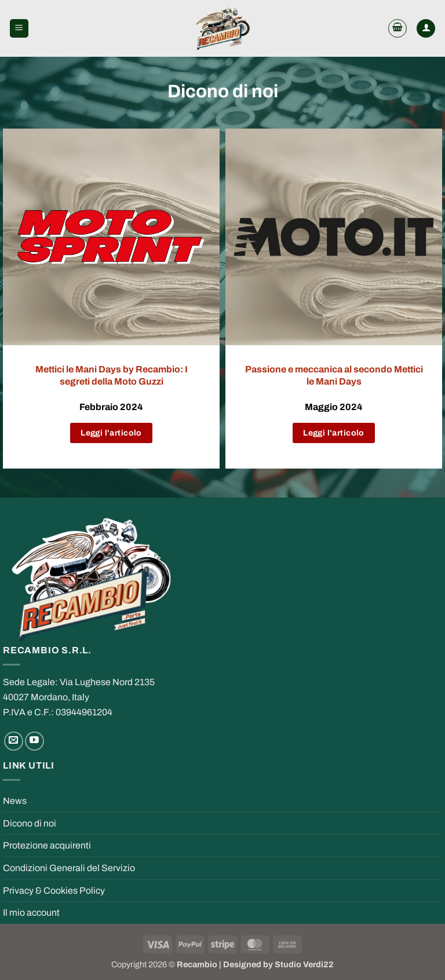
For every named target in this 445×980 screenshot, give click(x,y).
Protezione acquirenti (47, 845)
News (15, 801)
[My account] (426, 29)
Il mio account (31, 913)
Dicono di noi (30, 823)
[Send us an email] (14, 741)
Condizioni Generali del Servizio (69, 868)
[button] (19, 29)
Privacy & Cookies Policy (54, 891)
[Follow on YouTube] (34, 741)
